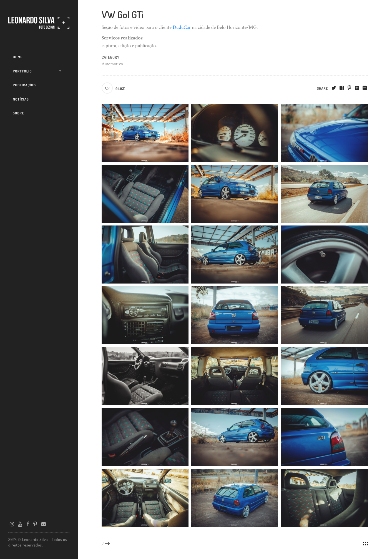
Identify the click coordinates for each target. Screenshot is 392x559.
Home (18, 57)
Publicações (25, 85)
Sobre (18, 113)
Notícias (21, 99)
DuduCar (182, 27)
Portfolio (22, 71)
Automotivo (112, 64)
